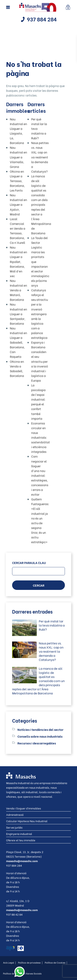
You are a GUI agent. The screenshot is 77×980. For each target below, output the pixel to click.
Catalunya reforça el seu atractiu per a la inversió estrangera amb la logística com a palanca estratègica (40, 314)
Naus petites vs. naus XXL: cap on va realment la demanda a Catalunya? (40, 157)
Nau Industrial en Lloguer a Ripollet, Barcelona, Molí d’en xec (18, 262)
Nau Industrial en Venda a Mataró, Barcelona (18, 290)
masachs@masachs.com (22, 861)
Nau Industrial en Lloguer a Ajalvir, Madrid (18, 204)
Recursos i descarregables (37, 743)
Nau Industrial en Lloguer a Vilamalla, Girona (18, 157)
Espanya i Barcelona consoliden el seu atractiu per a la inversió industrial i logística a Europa (40, 361)
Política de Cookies (56, 963)
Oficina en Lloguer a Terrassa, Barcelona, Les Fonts (17, 181)
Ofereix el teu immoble (21, 840)
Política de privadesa (30, 963)
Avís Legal (9, 963)
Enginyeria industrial (19, 834)
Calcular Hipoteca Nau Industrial (27, 821)
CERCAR (39, 585)
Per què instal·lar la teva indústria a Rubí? (52, 625)
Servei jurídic (14, 827)
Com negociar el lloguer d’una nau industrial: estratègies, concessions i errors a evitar (40, 475)
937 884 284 (42, 19)
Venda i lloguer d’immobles (24, 808)
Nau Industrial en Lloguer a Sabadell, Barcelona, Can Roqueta (18, 342)
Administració (15, 814)
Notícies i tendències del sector (40, 729)
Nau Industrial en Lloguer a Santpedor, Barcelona (18, 314)
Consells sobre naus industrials (40, 736)
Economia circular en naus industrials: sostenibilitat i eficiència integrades (41, 437)
